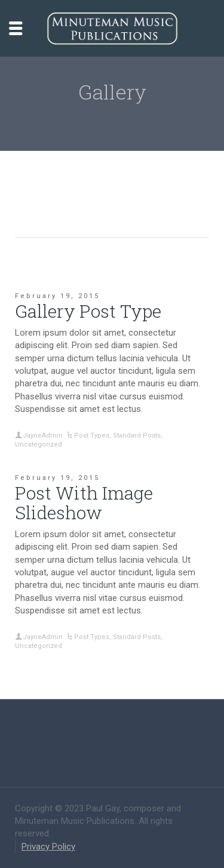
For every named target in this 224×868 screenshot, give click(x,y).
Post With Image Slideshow (84, 503)
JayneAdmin (43, 435)
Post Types (92, 435)
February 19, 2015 (57, 296)
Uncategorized (39, 444)
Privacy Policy (48, 847)
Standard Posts (137, 435)
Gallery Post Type (88, 311)
